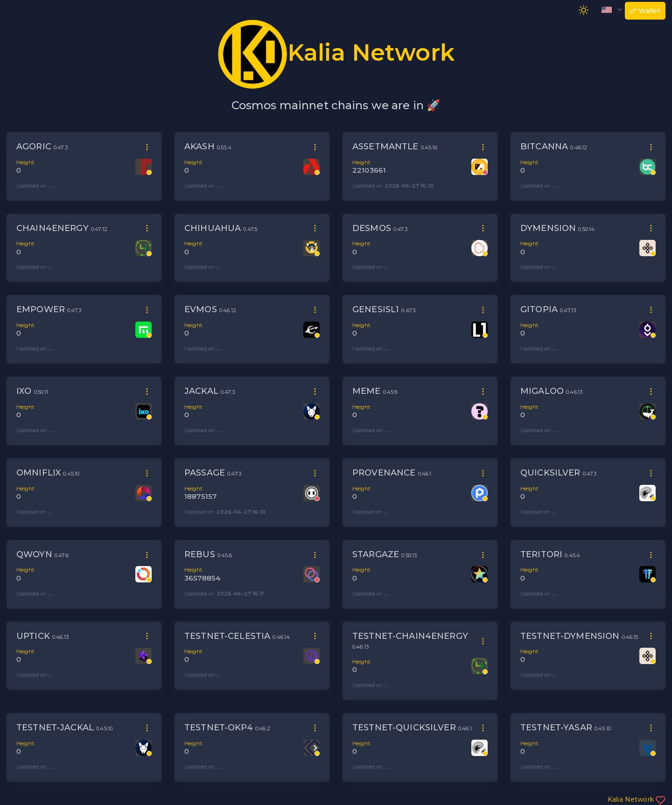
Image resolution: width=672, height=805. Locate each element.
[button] (610, 9)
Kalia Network (637, 799)
